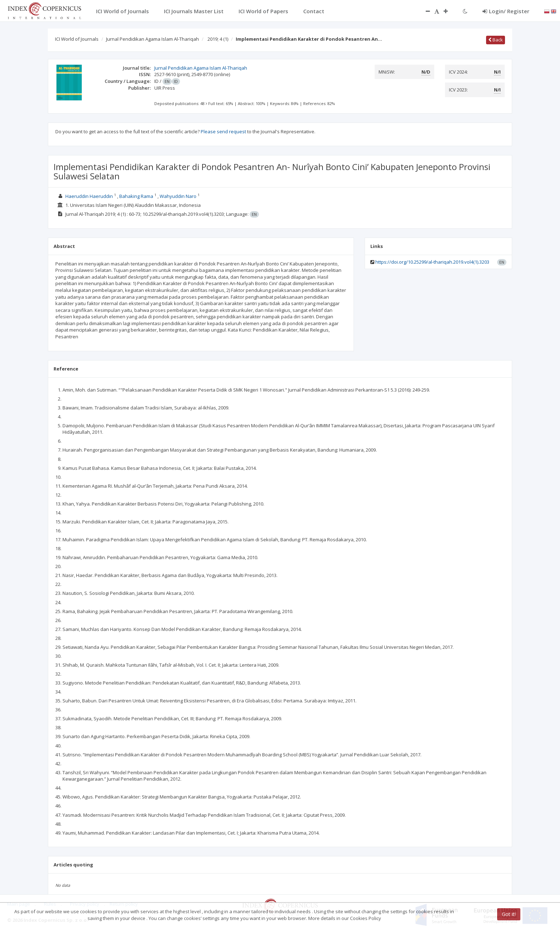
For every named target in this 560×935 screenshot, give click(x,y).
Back (496, 40)
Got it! (509, 914)
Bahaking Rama (136, 196)
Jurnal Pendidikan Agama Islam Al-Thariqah (152, 39)
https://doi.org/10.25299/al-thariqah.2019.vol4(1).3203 (432, 262)
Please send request (223, 131)
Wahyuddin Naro (178, 196)
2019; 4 (218, 39)
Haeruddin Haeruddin (89, 196)
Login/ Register (506, 11)
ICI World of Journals (77, 39)
